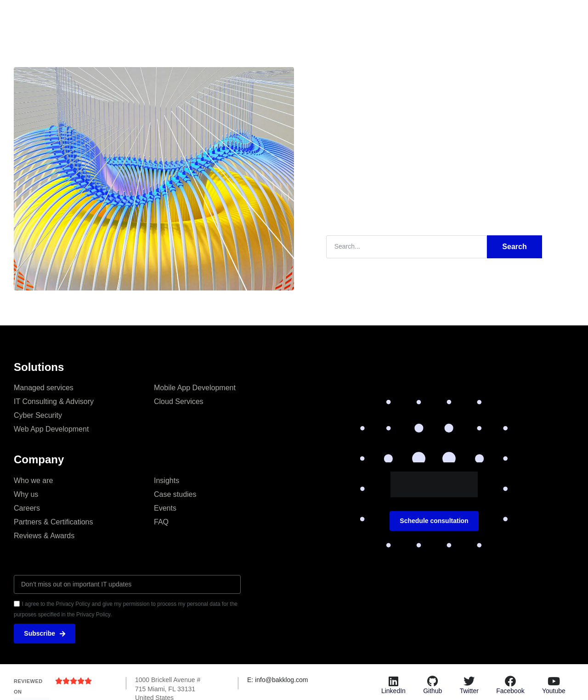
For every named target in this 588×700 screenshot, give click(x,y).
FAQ (161, 521)
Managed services (44, 387)
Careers (27, 508)
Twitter (469, 691)
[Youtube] (554, 682)
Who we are (33, 480)
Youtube (554, 691)
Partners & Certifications (54, 521)
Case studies (301, 16)
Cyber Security (38, 415)
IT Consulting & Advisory (54, 401)
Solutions (206, 16)
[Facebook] (510, 682)
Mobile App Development (195, 387)
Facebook (510, 691)
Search (514, 246)
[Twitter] (469, 682)
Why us (26, 494)
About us (250, 16)
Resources (354, 16)
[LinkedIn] (393, 682)
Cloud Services (179, 401)
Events (165, 508)
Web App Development (51, 429)
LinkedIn (393, 691)
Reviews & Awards (44, 535)
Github (433, 691)
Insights (163, 16)
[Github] (433, 682)
